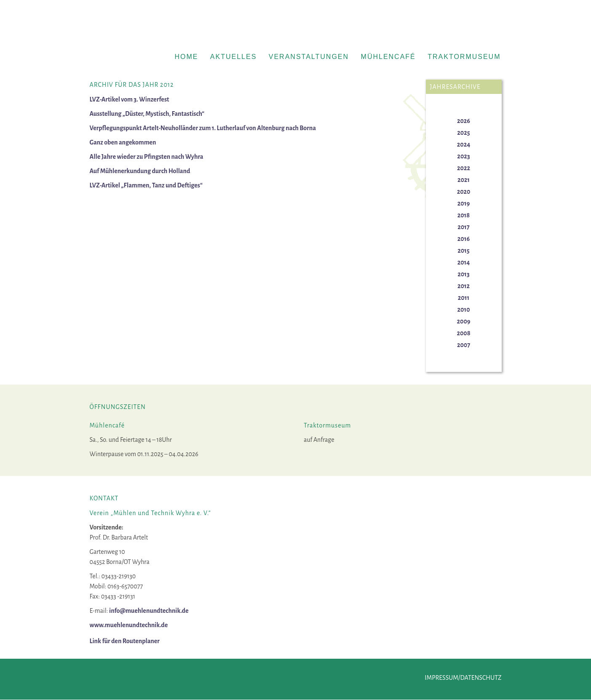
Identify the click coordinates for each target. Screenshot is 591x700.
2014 (464, 262)
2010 (464, 310)
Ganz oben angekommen (123, 142)
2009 (464, 321)
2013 (464, 274)
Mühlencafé (388, 57)
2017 (464, 227)
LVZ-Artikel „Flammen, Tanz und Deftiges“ (146, 185)
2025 (463, 133)
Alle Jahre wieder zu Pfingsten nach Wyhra (147, 157)
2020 (464, 192)
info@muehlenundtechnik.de (149, 611)
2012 (464, 286)
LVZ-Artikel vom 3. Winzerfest (130, 99)
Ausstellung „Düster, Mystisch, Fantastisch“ (147, 114)
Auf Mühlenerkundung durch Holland (140, 171)
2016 (464, 239)
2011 (464, 298)
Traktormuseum (464, 57)
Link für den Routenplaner (125, 641)
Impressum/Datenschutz (463, 678)
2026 (464, 121)
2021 (464, 180)
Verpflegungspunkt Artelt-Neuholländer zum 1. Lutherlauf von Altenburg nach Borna (203, 128)
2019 (464, 203)
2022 (464, 168)
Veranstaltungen (309, 57)
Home (186, 57)
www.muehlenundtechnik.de (129, 625)
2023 (463, 156)
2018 (464, 215)
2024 (464, 144)
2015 (464, 251)
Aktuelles (233, 57)
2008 (463, 333)
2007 (464, 345)
